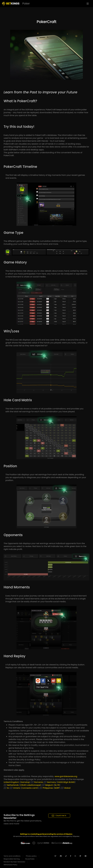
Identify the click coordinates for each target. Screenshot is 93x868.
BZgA (66, 782)
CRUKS (23, 785)
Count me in (59, 816)
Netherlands (13, 785)
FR (58, 785)
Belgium (49, 785)
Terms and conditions (12, 856)
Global (67, 788)
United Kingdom (11, 782)
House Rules (30, 859)
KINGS (16, 4)
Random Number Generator (14, 862)
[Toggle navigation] (88, 4)
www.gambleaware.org (66, 776)
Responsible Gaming (12, 859)
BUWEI (72, 782)
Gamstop (25, 782)
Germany (51, 782)
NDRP (57, 788)
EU (8, 788)
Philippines (48, 788)
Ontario (17, 788)
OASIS (60, 782)
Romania (39, 782)
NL (56, 785)
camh (35, 788)
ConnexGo (27, 788)
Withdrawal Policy (10, 865)
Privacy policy (31, 856)
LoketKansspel (34, 785)
